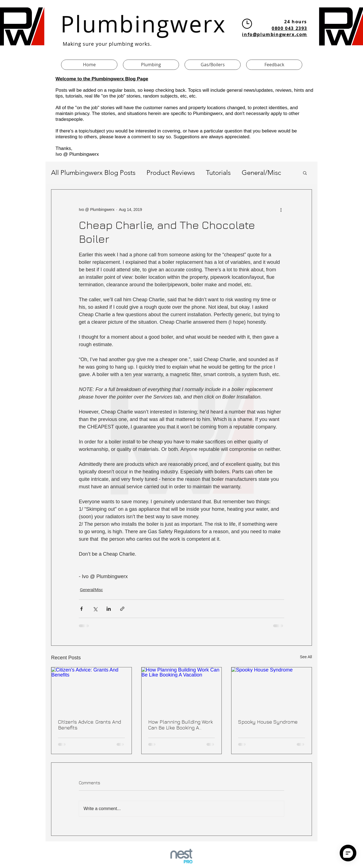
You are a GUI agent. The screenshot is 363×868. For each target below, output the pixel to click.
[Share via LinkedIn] (109, 609)
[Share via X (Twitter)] (95, 609)
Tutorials (218, 173)
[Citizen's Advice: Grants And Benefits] (91, 690)
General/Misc (261, 173)
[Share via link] (122, 609)
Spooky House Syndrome (268, 722)
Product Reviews (171, 173)
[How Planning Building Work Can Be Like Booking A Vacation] (182, 690)
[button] (305, 173)
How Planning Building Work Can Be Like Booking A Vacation (181, 725)
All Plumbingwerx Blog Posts (93, 173)
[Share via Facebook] (81, 609)
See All (306, 657)
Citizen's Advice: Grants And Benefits (90, 725)
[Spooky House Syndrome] (272, 690)
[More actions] (281, 210)
